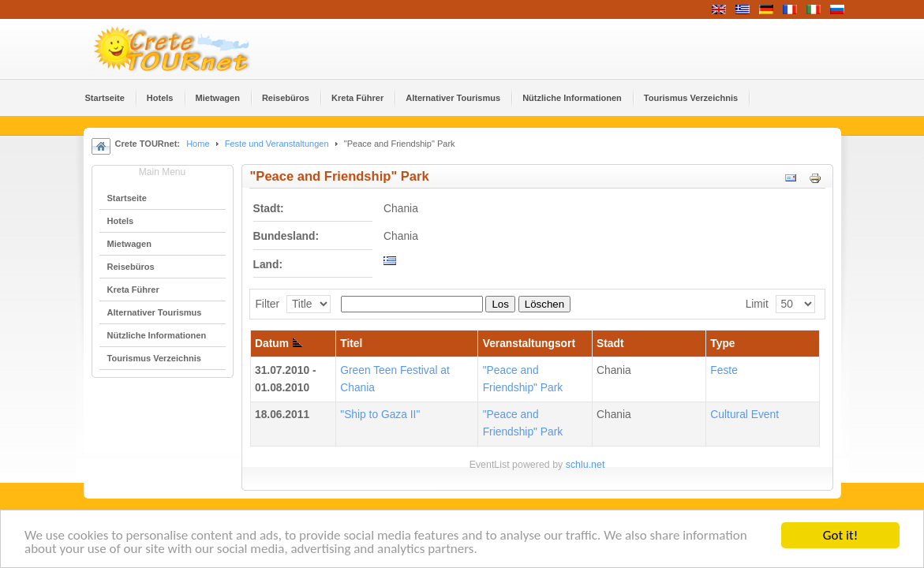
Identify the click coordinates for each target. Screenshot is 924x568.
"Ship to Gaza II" (380, 415)
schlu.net (585, 465)
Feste (724, 370)
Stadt (610, 344)
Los (500, 304)
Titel (351, 344)
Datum (279, 344)
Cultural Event (744, 415)
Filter (267, 304)
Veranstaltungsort (529, 344)
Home (198, 144)
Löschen (544, 304)
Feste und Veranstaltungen (277, 144)
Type (722, 344)
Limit (757, 304)
